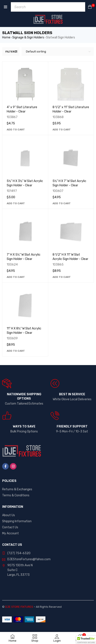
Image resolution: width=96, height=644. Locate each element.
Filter (10, 52)
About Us (9, 515)
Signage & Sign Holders (28, 37)
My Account (10, 533)
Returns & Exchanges (17, 489)
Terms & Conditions (16, 495)
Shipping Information (17, 521)
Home (6, 37)
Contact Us (10, 527)
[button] (16, 130)
